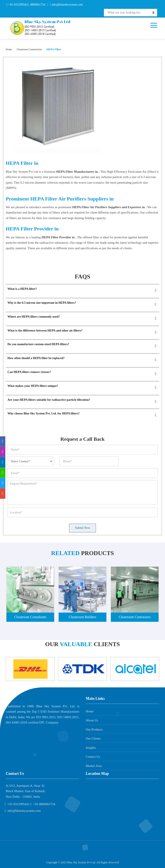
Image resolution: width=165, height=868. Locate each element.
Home (9, 49)
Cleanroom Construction (29, 49)
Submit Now (82, 528)
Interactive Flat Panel (143, 6)
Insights (91, 748)
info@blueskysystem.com (67, 5)
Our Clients (93, 738)
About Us (92, 720)
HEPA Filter (54, 49)
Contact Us (93, 757)
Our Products (94, 729)
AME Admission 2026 (26, 853)
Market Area (94, 766)
